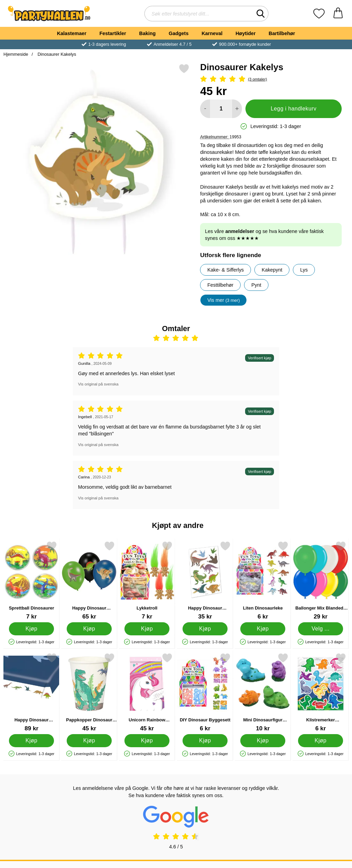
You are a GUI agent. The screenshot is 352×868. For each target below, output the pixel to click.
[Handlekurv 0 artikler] (338, 14)
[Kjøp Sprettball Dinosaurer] (31, 629)
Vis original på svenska (98, 384)
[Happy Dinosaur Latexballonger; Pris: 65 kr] (89, 580)
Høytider (245, 33)
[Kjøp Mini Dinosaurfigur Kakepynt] (263, 741)
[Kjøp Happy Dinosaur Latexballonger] (89, 629)
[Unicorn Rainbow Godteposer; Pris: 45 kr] (147, 692)
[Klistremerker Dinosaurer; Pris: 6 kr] (321, 692)
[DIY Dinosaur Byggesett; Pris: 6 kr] (205, 692)
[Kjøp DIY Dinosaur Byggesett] (205, 741)
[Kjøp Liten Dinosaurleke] (263, 629)
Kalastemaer (72, 33)
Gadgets (179, 33)
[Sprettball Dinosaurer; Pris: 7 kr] (31, 580)
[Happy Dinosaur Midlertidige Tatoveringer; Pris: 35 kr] (205, 580)
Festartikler (113, 33)
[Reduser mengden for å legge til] (205, 109)
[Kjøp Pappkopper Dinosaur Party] (89, 741)
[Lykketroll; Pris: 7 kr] (147, 580)
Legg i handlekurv (294, 109)
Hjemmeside (16, 54)
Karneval (212, 33)
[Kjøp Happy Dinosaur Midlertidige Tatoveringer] (205, 629)
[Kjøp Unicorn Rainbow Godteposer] (147, 741)
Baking (147, 33)
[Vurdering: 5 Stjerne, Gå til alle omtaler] (271, 79)
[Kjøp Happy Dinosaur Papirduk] (31, 741)
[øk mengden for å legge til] (237, 109)
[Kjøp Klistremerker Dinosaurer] (321, 741)
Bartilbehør (282, 33)
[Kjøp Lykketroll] (147, 629)
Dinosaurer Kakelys (56, 54)
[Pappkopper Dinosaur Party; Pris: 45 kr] (89, 692)
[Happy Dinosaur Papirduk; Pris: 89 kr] (31, 692)
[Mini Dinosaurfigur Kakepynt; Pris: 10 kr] (263, 692)
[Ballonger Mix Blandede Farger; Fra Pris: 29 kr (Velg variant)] (321, 580)
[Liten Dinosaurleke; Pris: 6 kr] (263, 580)
